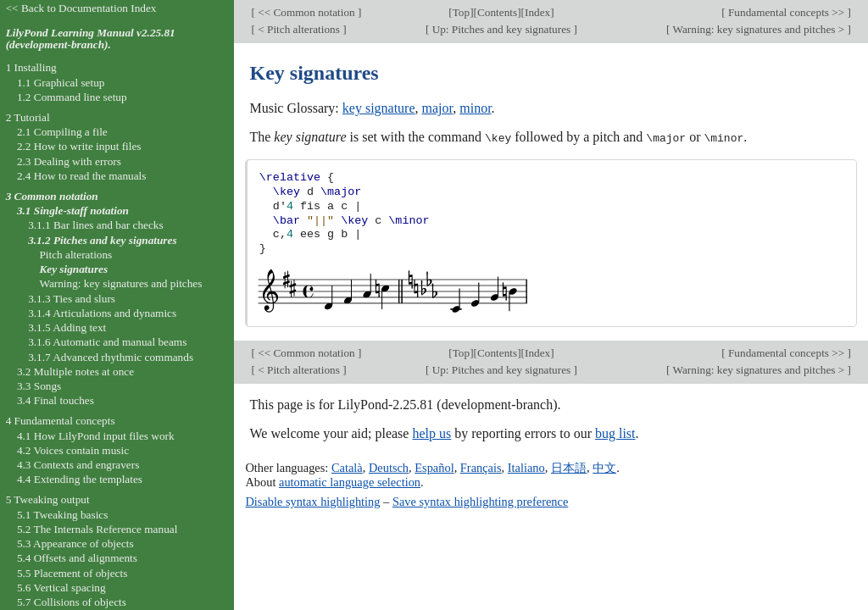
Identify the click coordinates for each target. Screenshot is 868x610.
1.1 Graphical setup (61, 83)
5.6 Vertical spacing (61, 588)
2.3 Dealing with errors (69, 161)
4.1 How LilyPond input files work (96, 436)
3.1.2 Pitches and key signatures (102, 240)
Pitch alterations (75, 255)
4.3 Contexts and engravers (78, 465)
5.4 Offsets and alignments (77, 558)
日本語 (569, 468)
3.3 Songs (39, 386)
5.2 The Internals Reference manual (97, 529)
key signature (379, 108)
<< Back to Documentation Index (81, 8)
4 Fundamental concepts (61, 421)
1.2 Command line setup (72, 97)
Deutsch (389, 468)
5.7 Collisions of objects (72, 602)
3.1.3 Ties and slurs (72, 299)
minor (475, 108)
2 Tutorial (28, 117)
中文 (604, 468)
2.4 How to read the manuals (82, 176)
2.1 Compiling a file (62, 132)
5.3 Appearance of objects (75, 543)
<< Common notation (306, 12)
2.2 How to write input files (79, 146)
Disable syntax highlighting (312, 501)
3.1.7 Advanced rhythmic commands (111, 357)
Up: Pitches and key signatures (501, 29)
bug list (615, 433)
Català (347, 468)
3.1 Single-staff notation (73, 211)
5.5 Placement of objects (72, 573)
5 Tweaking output (48, 499)
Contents (497, 12)
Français (481, 468)
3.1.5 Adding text (67, 327)
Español (434, 468)
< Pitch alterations (299, 29)
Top (461, 12)
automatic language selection (350, 481)
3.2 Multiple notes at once (75, 372)
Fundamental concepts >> (787, 12)
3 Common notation (52, 196)
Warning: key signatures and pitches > (758, 29)
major (438, 108)
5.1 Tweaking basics (63, 515)
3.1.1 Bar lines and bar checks (96, 225)
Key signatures (73, 269)
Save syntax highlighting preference (480, 501)
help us (431, 433)
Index (537, 12)
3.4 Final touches (56, 400)
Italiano (526, 468)
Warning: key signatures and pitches (120, 283)
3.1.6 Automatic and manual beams (107, 342)
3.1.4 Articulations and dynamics (102, 313)
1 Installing (31, 67)
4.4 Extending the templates (80, 479)
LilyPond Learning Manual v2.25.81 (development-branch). (91, 39)
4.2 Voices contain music (73, 450)
